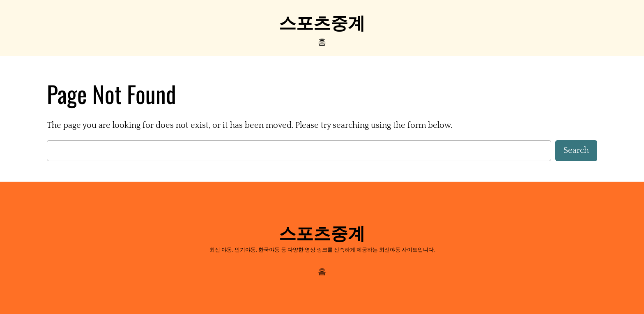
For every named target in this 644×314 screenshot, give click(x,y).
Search (576, 150)
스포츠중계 (322, 21)
